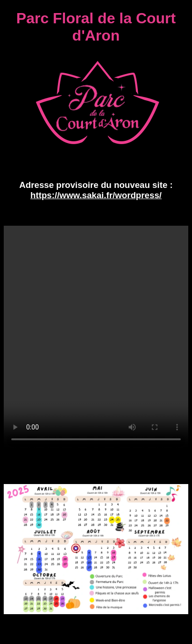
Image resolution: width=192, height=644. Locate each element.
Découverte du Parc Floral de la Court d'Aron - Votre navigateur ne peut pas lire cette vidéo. (96, 338)
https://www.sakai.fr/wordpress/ (96, 195)
